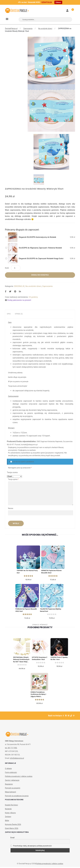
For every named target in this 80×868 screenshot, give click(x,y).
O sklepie (8, 770)
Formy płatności (11, 773)
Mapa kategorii (10, 793)
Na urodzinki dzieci (45, 28)
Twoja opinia (13, 479)
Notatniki (8, 810)
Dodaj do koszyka (40, 275)
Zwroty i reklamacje (12, 781)
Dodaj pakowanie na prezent (19, 300)
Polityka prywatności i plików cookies (19, 777)
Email (13, 839)
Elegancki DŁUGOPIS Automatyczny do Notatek (38, 237)
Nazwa (11, 508)
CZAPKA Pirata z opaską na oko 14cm (59, 659)
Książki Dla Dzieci (11, 806)
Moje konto (67, 11)
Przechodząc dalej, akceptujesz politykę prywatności (31, 847)
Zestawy (8, 818)
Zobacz (58, 2)
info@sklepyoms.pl (17, 759)
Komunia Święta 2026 (13, 825)
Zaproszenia (28, 28)
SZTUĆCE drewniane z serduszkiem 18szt (40, 659)
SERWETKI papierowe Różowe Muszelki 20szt (52, 572)
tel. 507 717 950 (11, 749)
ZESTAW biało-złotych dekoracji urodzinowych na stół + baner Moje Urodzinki (22, 660)
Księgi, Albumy (10, 814)
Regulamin (9, 785)
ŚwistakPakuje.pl (11, 28)
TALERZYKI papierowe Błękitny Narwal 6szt (51, 611)
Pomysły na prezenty (13, 789)
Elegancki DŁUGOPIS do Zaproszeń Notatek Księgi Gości (41, 259)
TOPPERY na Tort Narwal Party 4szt (27, 572)
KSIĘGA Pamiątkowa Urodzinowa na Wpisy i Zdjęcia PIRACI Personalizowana (39, 695)
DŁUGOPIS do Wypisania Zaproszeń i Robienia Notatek (40, 248)
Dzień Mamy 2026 (12, 829)
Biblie (7, 822)
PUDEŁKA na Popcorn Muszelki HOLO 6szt (26, 611)
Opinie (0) (19, 314)
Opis (9, 314)
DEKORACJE (19, 286)
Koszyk (71, 9)
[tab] (9, 314)
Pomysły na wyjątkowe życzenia (17, 797)
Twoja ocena (12, 472)
